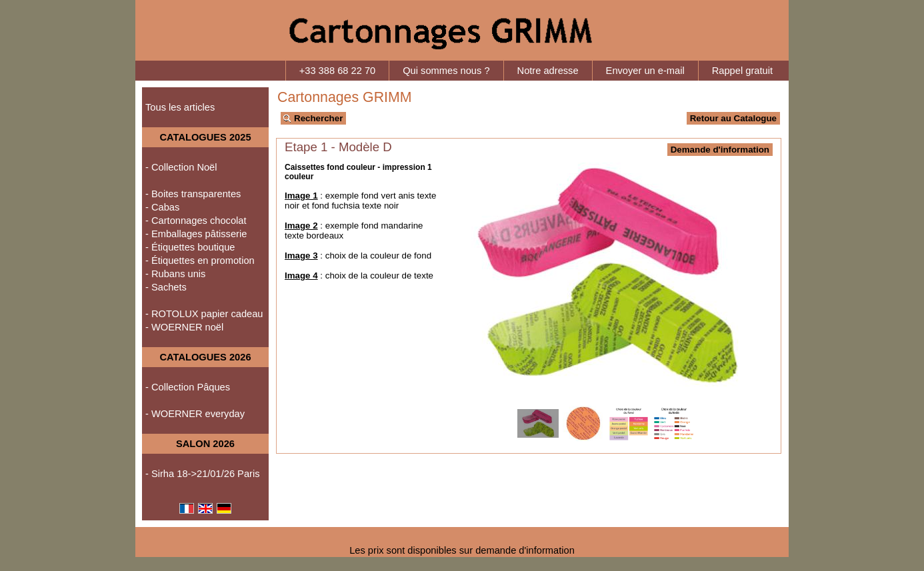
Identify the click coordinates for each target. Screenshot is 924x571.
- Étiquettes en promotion (200, 261)
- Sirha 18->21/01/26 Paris (203, 474)
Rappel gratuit (742, 71)
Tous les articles (180, 107)
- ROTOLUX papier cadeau (204, 314)
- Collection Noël (181, 167)
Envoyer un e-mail (645, 71)
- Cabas (162, 207)
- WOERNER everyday (195, 414)
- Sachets (166, 287)
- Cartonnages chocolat (196, 221)
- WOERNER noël (184, 327)
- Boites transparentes (193, 194)
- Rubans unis (175, 274)
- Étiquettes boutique (190, 247)
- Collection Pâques (188, 387)
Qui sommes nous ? (446, 71)
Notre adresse (548, 71)
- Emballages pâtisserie (196, 234)
